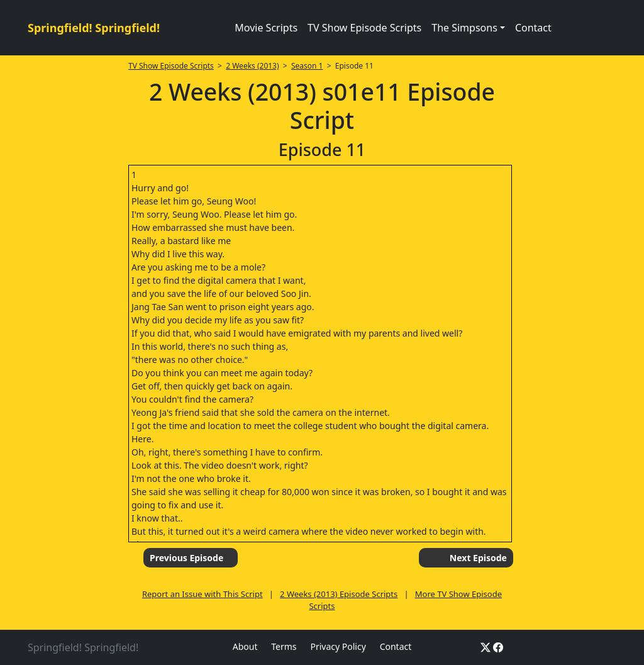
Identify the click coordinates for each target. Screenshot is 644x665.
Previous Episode (186, 558)
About (245, 646)
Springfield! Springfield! (94, 28)
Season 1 (307, 66)
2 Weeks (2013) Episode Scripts (339, 594)
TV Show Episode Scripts (364, 28)
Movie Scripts (266, 28)
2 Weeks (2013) (252, 66)
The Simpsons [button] (464, 28)
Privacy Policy (338, 646)
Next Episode (478, 558)
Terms (284, 646)
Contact (533, 28)
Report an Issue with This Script (203, 594)
